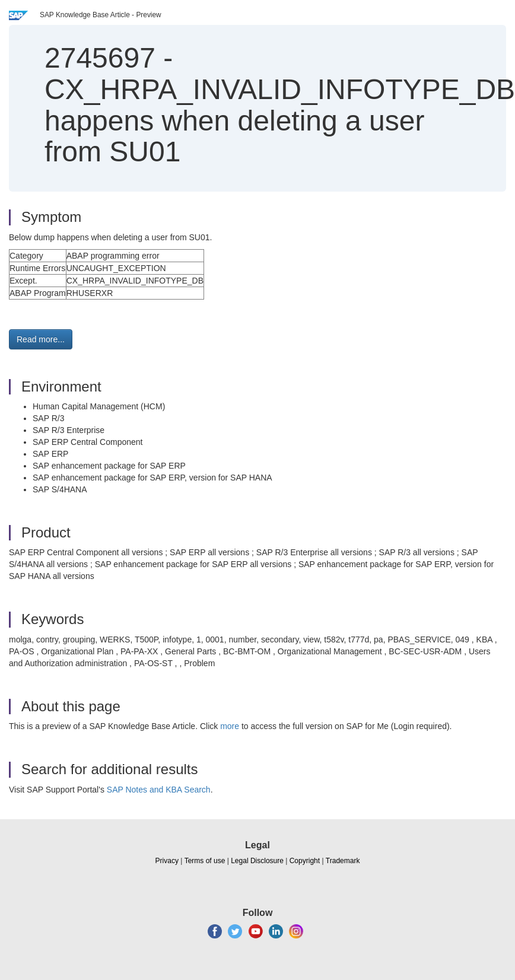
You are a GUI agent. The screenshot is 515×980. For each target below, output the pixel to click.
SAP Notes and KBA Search (159, 790)
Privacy (167, 861)
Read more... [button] (41, 339)
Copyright (305, 861)
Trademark (343, 861)
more (230, 726)
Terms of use (205, 861)
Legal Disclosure (257, 861)
